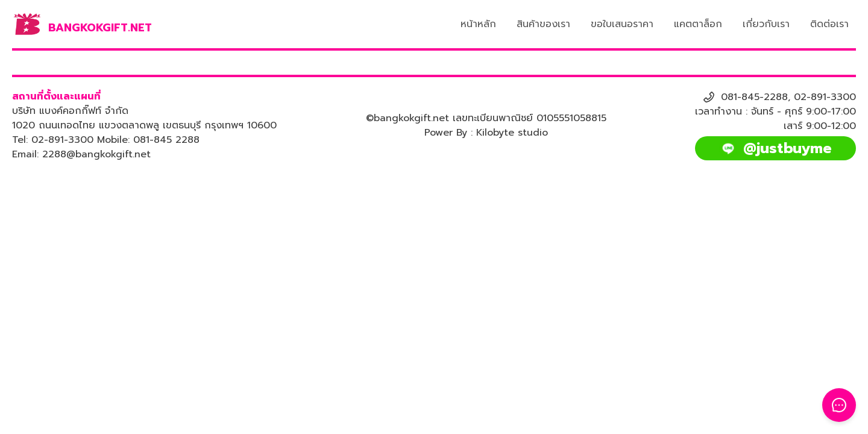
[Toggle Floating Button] (839, 405)
